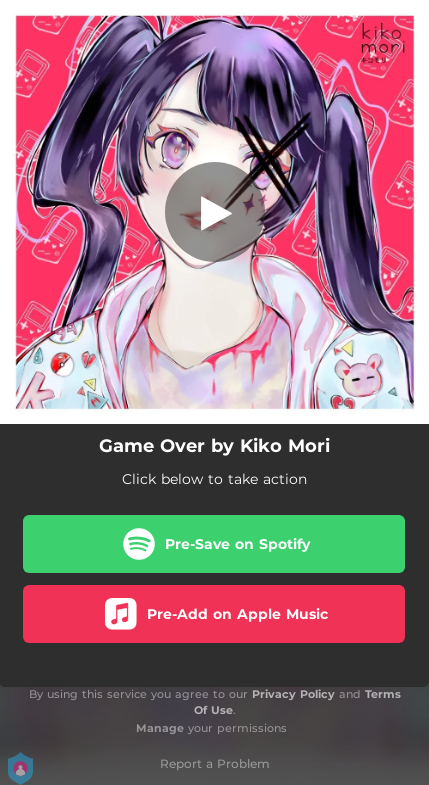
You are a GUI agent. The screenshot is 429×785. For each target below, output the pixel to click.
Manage (160, 728)
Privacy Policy (293, 694)
